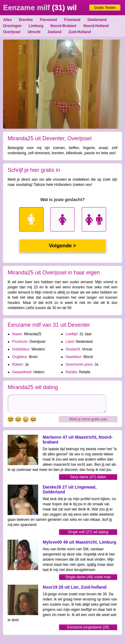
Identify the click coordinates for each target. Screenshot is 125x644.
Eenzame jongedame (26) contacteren (88, 628)
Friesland (72, 20)
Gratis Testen (105, 8)
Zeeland (54, 32)
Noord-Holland (96, 26)
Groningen (12, 26)
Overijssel (12, 32)
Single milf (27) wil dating (88, 532)
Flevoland (48, 20)
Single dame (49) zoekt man (88, 577)
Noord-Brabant (63, 26)
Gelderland (97, 20)
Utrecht (34, 32)
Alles (7, 20)
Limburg (36, 26)
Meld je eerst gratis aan (88, 419)
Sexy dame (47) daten (88, 477)
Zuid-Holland (80, 32)
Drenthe (26, 20)
